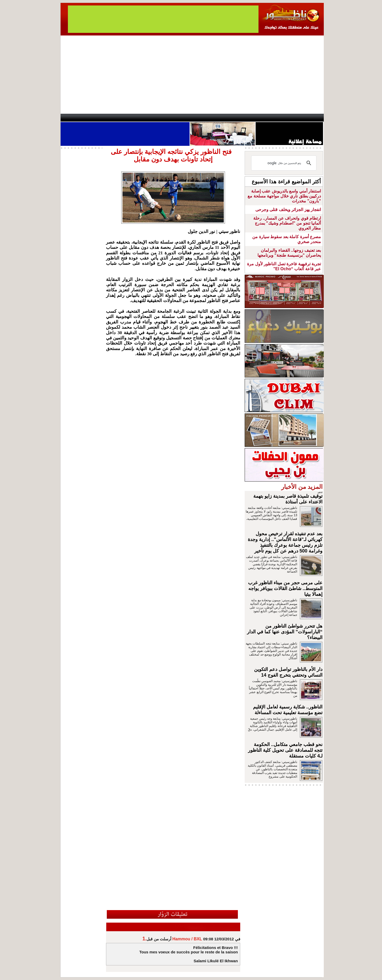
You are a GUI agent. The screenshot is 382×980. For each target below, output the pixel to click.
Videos (160, 118)
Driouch (268, 118)
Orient (222, 118)
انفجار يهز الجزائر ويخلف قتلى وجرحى (288, 210)
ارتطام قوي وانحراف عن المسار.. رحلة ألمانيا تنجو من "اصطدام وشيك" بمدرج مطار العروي (287, 223)
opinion (113, 118)
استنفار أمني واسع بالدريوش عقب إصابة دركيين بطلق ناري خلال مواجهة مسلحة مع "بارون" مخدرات (284, 196)
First (312, 118)
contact (76, 118)
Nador (290, 118)
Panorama (133, 118)
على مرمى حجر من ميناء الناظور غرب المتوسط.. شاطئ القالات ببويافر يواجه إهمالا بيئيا (285, 588)
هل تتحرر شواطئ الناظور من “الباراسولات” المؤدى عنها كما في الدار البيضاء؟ (285, 632)
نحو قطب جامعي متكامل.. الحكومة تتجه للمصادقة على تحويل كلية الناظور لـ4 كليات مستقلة (285, 750)
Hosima (244, 118)
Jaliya (182, 118)
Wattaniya (202, 118)
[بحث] (285, 163)
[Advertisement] (192, 75)
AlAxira (96, 118)
